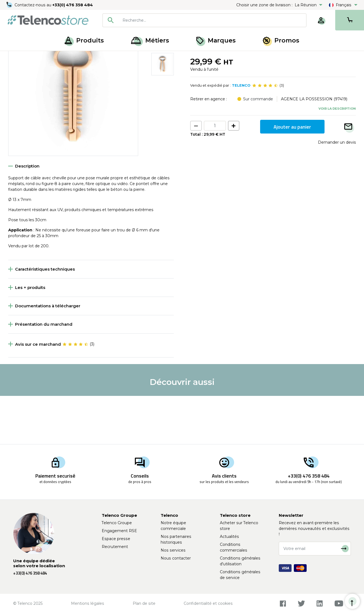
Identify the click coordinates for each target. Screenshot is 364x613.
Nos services (173, 550)
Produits (84, 40)
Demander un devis (337, 191)
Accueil (15, 57)
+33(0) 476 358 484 (73, 5)
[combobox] (204, 20)
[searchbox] (212, 20)
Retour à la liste (25, 69)
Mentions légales (88, 603)
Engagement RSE (119, 531)
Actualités (229, 537)
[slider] (265, 134)
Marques (216, 40)
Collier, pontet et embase (88, 57)
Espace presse (116, 539)
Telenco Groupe (117, 523)
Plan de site (144, 603)
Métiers (150, 40)
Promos (281, 40)
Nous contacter (176, 558)
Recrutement (115, 547)
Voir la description (337, 157)
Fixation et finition (43, 57)
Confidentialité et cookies (208, 603)
